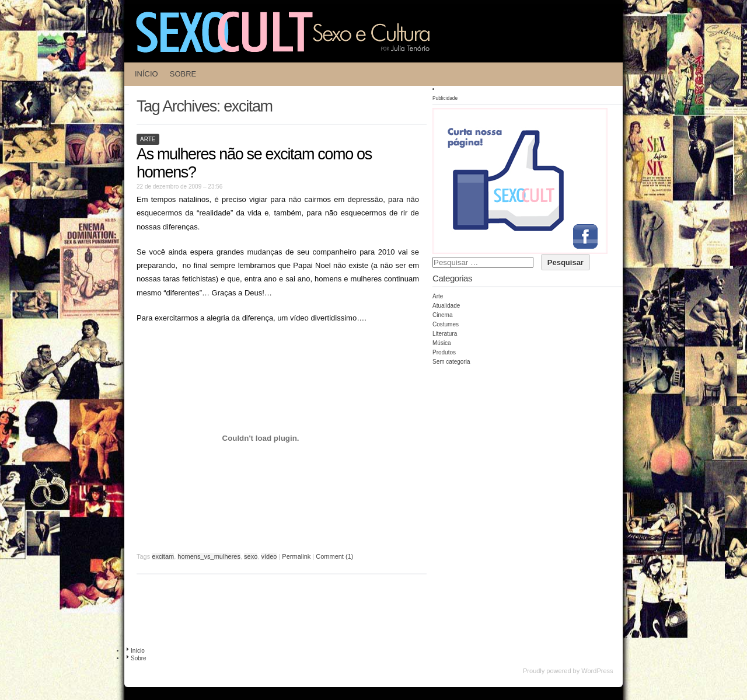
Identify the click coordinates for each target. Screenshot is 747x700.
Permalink (296, 556)
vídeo (269, 556)
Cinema (442, 315)
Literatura (445, 334)
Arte (148, 139)
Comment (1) (334, 556)
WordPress (597, 671)
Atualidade (446, 306)
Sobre (183, 74)
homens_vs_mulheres (209, 556)
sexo (251, 556)
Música (442, 343)
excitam (163, 556)
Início (146, 74)
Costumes (446, 324)
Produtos (444, 352)
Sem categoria (451, 362)
